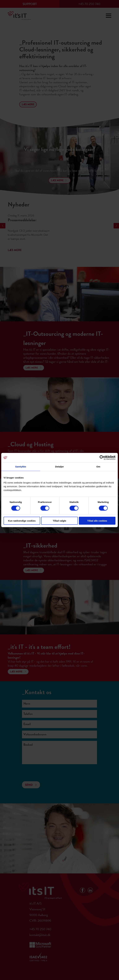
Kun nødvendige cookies (22, 521)
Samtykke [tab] (21, 467)
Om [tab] (98, 467)
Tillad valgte (59, 521)
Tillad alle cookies (97, 521)
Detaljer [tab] (59, 467)
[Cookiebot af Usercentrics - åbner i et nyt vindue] (102, 458)
